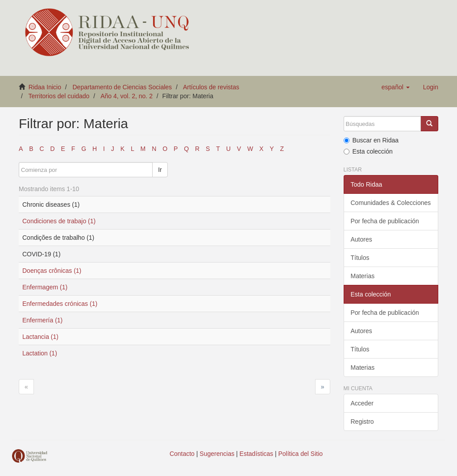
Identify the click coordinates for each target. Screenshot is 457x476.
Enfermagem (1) (45, 287)
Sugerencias (217, 454)
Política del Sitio (301, 454)
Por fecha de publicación (385, 221)
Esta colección (368, 151)
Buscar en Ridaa (371, 140)
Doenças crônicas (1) (52, 271)
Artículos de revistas (211, 87)
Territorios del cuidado (59, 96)
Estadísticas (256, 454)
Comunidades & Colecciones (391, 203)
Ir (160, 170)
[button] (396, 87)
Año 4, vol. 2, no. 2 (127, 96)
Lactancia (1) (40, 337)
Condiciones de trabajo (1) (59, 221)
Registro (362, 422)
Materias (363, 276)
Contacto (182, 454)
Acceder (362, 403)
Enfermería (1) (42, 320)
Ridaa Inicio (45, 87)
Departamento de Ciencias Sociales (123, 87)
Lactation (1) (40, 353)
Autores (361, 239)
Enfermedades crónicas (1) (60, 304)
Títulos (360, 258)
